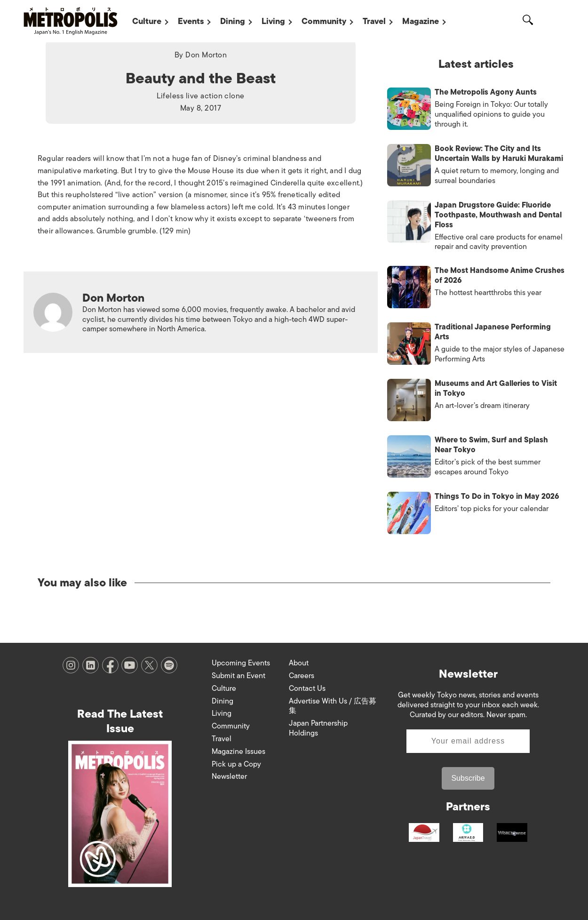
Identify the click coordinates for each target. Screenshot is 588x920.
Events (191, 21)
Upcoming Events (241, 663)
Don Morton (206, 55)
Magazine (421, 21)
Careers (302, 676)
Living (273, 21)
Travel (374, 21)
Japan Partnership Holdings (318, 728)
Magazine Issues (238, 752)
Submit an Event (238, 676)
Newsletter (229, 776)
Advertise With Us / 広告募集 (333, 706)
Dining (233, 21)
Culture (147, 21)
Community (324, 21)
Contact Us (307, 688)
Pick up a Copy (236, 764)
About (299, 663)
